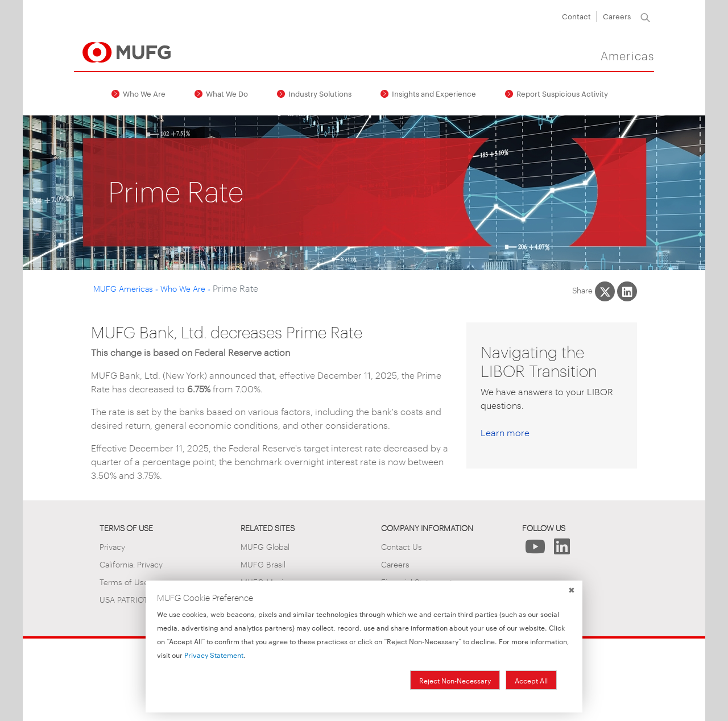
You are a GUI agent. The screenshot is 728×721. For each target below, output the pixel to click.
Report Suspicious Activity (562, 93)
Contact (576, 16)
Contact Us (402, 546)
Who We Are (144, 93)
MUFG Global (265, 546)
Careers (617, 16)
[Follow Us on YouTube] (535, 550)
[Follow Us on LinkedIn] (562, 550)
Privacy (112, 546)
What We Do (227, 93)
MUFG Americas (123, 288)
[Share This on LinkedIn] (627, 291)
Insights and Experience (434, 93)
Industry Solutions (320, 93)
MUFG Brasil (263, 564)
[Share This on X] (605, 291)
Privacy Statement (214, 654)
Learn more (505, 432)
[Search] (645, 16)
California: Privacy (131, 564)
